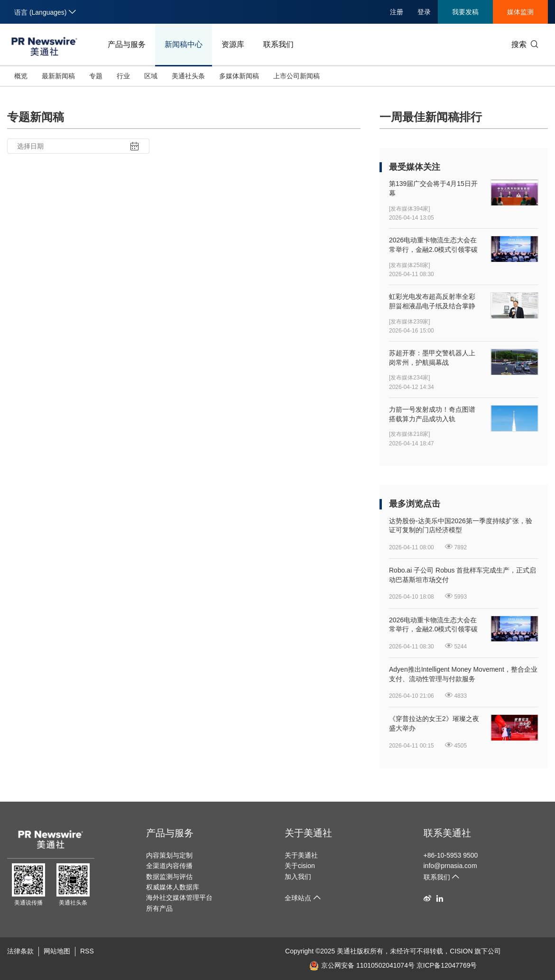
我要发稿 (465, 12)
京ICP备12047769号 (447, 965)
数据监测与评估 (169, 877)
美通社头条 (188, 76)
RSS (87, 951)
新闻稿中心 (184, 44)
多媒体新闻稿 (239, 76)
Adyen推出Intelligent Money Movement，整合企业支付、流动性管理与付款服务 (463, 674)
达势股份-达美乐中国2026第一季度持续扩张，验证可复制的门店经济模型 (461, 526)
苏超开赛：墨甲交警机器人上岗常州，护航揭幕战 (432, 358)
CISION (461, 951)
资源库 (233, 44)
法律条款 (20, 951)
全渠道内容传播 (169, 866)
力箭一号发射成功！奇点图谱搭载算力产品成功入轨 (432, 414)
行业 (123, 76)
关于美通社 (308, 833)
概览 (21, 76)
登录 (424, 12)
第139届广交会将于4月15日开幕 (433, 188)
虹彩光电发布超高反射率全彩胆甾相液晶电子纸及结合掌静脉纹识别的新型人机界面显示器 (432, 302)
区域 (151, 76)
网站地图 (57, 951)
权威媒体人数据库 (173, 887)
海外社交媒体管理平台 (179, 897)
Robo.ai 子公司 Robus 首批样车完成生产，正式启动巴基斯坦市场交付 (462, 575)
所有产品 (159, 908)
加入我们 (298, 877)
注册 (397, 12)
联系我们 (278, 44)
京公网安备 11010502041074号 (362, 965)
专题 (96, 76)
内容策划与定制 (169, 855)
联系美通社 (447, 833)
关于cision (300, 866)
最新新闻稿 (58, 76)
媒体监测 (520, 12)
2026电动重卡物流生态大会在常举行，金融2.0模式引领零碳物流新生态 (433, 245)
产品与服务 (127, 44)
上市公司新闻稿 (296, 76)
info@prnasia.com (450, 866)
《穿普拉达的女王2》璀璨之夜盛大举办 (434, 723)
